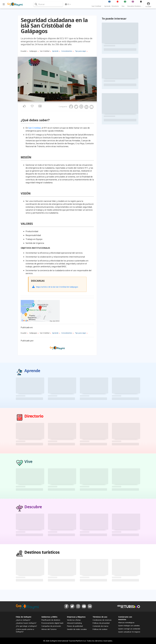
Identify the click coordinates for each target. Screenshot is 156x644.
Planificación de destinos (51, 620)
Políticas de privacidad (101, 623)
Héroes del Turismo (49, 629)
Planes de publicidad (75, 626)
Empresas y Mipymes (76, 617)
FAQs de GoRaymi (24, 617)
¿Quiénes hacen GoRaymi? (26, 623)
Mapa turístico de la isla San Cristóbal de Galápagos (55, 287)
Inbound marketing (74, 623)
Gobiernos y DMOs (49, 617)
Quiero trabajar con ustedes (129, 626)
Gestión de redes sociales (77, 629)
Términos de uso (100, 617)
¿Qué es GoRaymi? (23, 620)
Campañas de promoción (51, 626)
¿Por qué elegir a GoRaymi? (26, 626)
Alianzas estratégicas (126, 623)
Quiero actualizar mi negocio (129, 632)
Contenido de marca (100, 626)
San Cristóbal (35, 128)
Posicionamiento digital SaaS (52, 623)
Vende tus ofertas (74, 620)
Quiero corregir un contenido (129, 629)
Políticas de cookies (100, 629)
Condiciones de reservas (102, 620)
